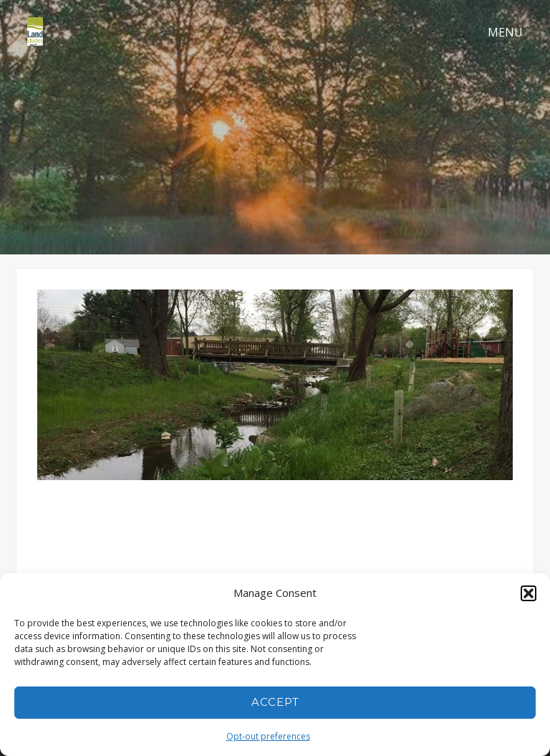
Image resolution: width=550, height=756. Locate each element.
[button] (529, 593)
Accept (275, 702)
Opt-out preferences (268, 736)
